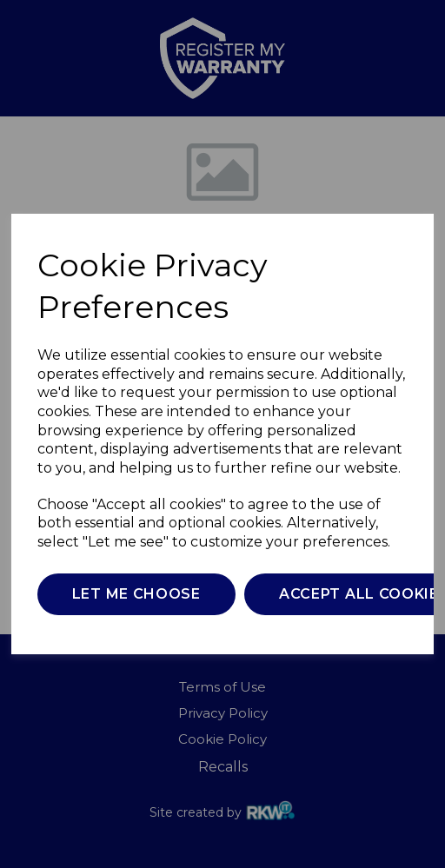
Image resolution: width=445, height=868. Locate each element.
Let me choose (136, 594)
